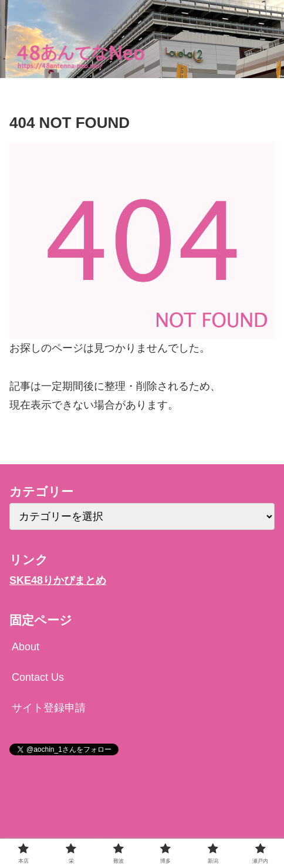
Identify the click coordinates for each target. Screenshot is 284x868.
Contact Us (38, 677)
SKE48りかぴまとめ (58, 580)
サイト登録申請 (49, 708)
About (26, 647)
